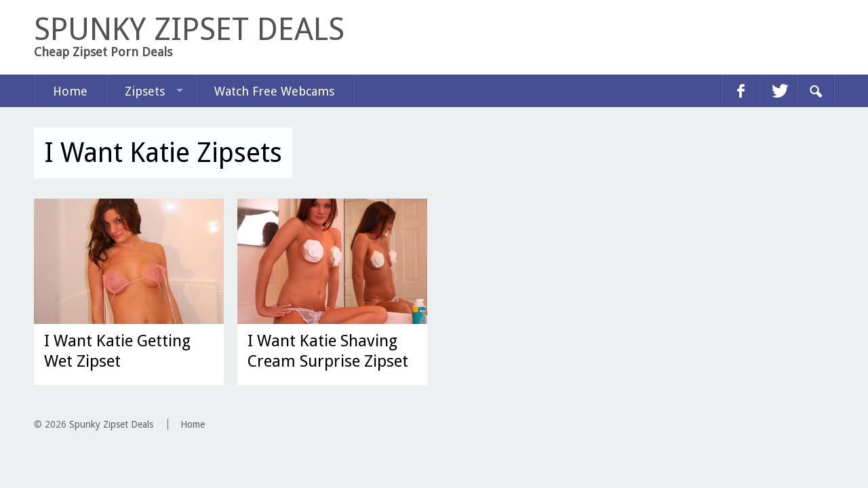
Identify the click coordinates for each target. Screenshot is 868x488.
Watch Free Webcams (274, 91)
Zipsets (145, 91)
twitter (778, 91)
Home (70, 91)
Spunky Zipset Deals (111, 424)
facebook (741, 91)
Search (815, 91)
